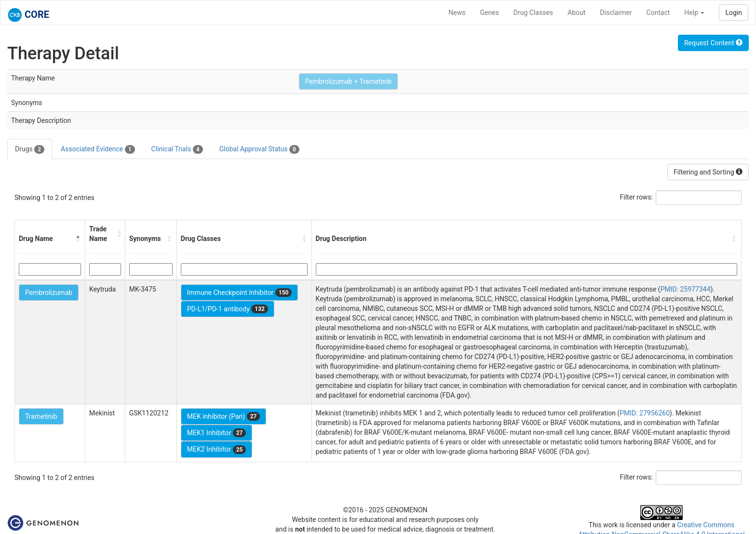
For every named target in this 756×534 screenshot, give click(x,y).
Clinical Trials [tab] (177, 149)
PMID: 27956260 (645, 413)
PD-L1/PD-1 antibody (228, 309)
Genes (490, 13)
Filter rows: (637, 197)
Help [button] (694, 13)
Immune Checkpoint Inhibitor (240, 293)
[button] (78, 239)
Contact (658, 13)
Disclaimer (616, 13)
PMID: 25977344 (686, 289)
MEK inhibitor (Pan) (224, 416)
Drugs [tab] (30, 149)
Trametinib (41, 416)
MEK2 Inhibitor (217, 450)
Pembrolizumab (49, 293)
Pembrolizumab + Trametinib (348, 81)
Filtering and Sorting (708, 172)
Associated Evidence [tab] (98, 149)
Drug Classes (533, 13)
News (457, 13)
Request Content (713, 43)
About (576, 13)
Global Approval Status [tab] (259, 149)
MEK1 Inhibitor (217, 433)
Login (734, 13)
